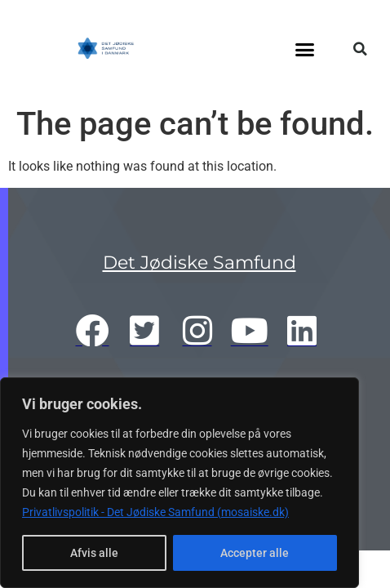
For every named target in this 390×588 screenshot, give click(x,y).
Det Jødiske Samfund (199, 263)
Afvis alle (94, 553)
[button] (305, 49)
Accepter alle (255, 553)
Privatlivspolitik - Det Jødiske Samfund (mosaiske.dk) (155, 512)
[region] (179, 483)
